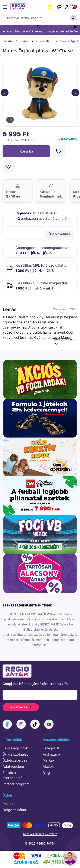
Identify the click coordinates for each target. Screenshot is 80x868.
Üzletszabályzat (16, 760)
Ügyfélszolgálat (15, 754)
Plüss (24, 41)
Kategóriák (51, 748)
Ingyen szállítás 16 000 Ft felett (22, 31)
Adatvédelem (13, 766)
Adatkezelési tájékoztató (40, 834)
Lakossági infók (15, 748)
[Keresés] (40, 18)
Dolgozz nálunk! (16, 810)
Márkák (49, 760)
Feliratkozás (21, 707)
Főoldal (7, 41)
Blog (46, 773)
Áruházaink (59, 7)
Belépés (67, 7)
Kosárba (26, 151)
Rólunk (8, 804)
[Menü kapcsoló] (6, 6)
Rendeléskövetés (41, 7)
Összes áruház (60, 234)
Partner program (16, 784)
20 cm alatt (44, 41)
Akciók (48, 766)
